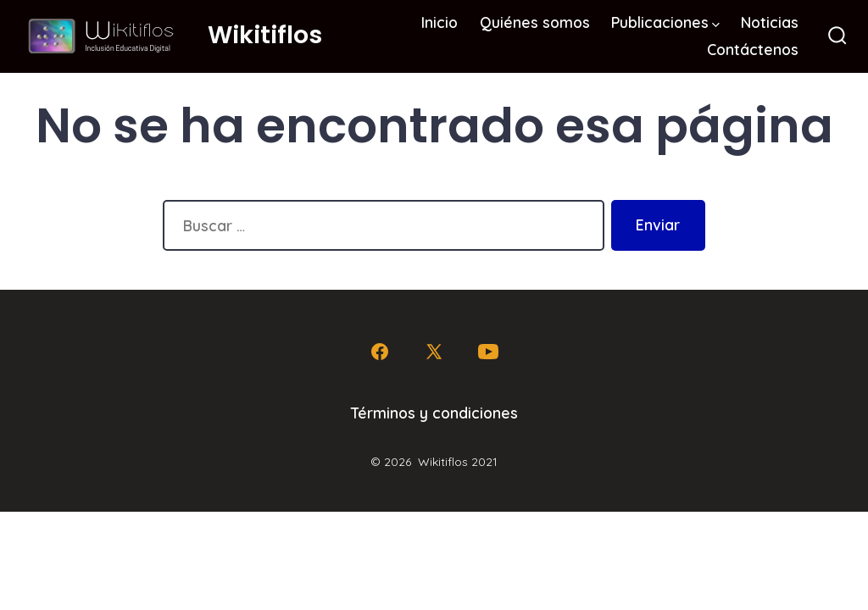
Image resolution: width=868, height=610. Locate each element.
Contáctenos (753, 49)
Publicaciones (665, 22)
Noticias (770, 22)
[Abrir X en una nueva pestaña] (434, 352)
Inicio (440, 22)
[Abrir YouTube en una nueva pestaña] (488, 352)
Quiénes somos (535, 22)
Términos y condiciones (434, 413)
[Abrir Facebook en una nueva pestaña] (380, 352)
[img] (716, 25)
